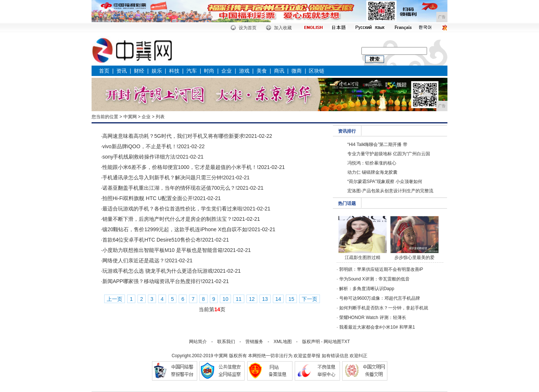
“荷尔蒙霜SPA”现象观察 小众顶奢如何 (385, 182)
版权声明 (311, 342)
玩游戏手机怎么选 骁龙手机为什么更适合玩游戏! (158, 271)
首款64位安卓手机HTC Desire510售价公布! (152, 240)
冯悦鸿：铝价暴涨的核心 (372, 163)
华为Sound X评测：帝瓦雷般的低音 (374, 279)
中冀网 (130, 117)
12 (252, 299)
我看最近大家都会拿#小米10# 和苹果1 (377, 327)
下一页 (310, 299)
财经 (139, 71)
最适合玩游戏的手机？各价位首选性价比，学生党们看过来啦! (173, 209)
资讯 (122, 71)
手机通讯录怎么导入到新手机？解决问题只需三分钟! (163, 177)
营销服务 (254, 342)
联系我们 (226, 342)
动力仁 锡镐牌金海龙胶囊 (372, 172)
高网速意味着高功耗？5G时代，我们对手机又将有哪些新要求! (174, 136)
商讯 (279, 71)
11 (239, 299)
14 (278, 299)
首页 (104, 71)
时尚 (209, 71)
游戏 (244, 71)
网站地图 (333, 342)
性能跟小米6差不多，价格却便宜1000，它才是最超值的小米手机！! (180, 167)
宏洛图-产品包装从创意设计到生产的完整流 (390, 191)
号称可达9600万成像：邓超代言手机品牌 (380, 298)
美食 (262, 71)
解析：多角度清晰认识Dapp (367, 289)
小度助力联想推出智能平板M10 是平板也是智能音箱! (163, 250)
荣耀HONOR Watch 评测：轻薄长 (373, 318)
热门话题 (347, 203)
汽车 (192, 71)
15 (291, 299)
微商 (297, 71)
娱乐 (157, 71)
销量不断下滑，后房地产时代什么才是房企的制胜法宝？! (168, 219)
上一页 (115, 299)
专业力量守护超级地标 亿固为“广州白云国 (389, 154)
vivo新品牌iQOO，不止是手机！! (140, 146)
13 (265, 299)
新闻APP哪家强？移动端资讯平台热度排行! (152, 281)
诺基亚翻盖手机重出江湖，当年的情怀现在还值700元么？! (170, 188)
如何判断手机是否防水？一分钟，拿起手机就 (384, 308)
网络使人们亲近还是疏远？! (134, 260)
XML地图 (283, 342)
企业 (226, 71)
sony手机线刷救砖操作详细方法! (140, 157)
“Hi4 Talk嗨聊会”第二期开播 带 (377, 144)
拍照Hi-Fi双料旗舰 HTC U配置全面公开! (148, 198)
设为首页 (248, 28)
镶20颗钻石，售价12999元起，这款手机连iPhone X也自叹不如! (176, 229)
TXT (346, 342)
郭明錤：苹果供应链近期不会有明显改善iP (381, 269)
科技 (174, 71)
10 (225, 299)
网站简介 (198, 342)
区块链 (317, 71)
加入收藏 (283, 28)
